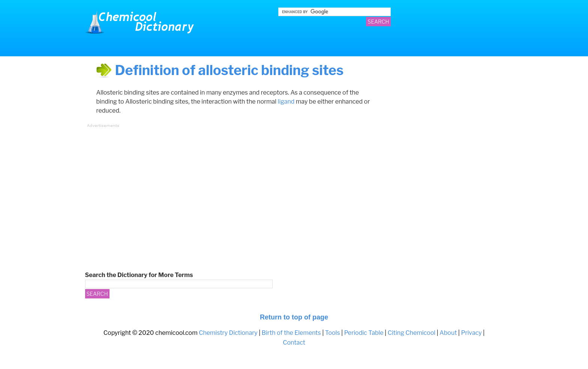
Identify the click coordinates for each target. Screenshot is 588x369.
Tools (333, 333)
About (448, 333)
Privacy (471, 333)
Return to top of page (294, 317)
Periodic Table (364, 333)
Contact (294, 343)
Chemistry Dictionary (141, 23)
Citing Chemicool (412, 333)
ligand (286, 102)
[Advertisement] (226, 184)
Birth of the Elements (291, 333)
